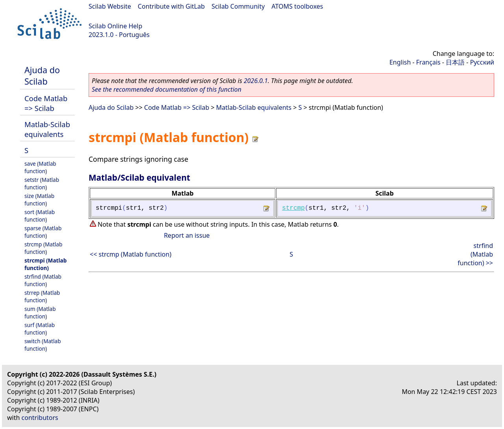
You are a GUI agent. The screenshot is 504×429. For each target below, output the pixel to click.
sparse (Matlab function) (43, 232)
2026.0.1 (256, 81)
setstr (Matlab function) (42, 183)
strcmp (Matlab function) (43, 248)
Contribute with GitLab (171, 6)
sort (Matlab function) (40, 216)
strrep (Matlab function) (42, 296)
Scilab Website (110, 6)
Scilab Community (238, 6)
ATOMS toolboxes (297, 6)
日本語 (455, 62)
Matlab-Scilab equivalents (47, 129)
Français (428, 62)
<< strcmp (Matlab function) (131, 254)
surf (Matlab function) (40, 329)
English (400, 62)
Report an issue (187, 235)
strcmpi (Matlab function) (45, 264)
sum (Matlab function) (40, 313)
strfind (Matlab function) (43, 280)
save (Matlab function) (40, 167)
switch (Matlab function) (43, 345)
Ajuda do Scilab (42, 76)
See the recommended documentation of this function (167, 89)
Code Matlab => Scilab (46, 103)
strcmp (293, 208)
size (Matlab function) (39, 200)
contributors (40, 418)
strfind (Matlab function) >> (475, 254)
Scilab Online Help (115, 26)
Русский (482, 62)
